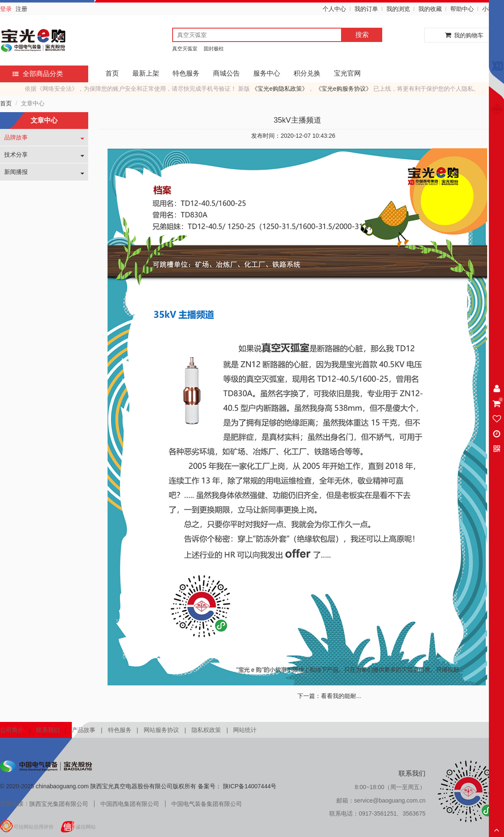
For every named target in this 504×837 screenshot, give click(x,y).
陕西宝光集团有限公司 (59, 804)
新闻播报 (16, 172)
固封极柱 (214, 49)
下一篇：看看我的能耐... (329, 696)
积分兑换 (307, 73)
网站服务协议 (161, 730)
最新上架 (146, 73)
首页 (112, 73)
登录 (6, 9)
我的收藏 (430, 9)
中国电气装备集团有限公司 (207, 804)
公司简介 (12, 730)
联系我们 (48, 730)
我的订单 (366, 9)
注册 (21, 9)
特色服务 (186, 73)
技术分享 (16, 155)
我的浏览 (398, 9)
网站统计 (245, 730)
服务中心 (267, 73)
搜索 (362, 35)
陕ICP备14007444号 (249, 786)
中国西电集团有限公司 (130, 804)
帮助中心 (462, 9)
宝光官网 (347, 73)
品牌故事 (16, 137)
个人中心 (334, 9)
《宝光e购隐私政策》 (280, 89)
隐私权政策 (206, 730)
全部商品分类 (38, 74)
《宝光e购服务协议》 (344, 89)
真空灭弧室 (185, 49)
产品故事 (84, 730)
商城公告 (226, 73)
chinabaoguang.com (62, 786)
